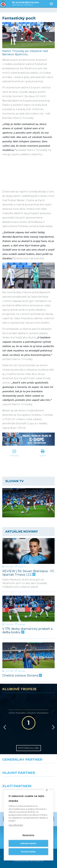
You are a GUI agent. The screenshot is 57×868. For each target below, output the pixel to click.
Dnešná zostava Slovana (22, 676)
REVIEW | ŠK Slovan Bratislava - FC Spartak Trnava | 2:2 (28, 573)
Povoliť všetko (28, 852)
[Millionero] (43, 782)
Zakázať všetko (28, 843)
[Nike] (29, 769)
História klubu (29, 748)
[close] (47, 790)
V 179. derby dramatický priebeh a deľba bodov (27, 631)
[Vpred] (53, 727)
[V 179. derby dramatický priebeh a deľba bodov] (28, 609)
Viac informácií (16, 825)
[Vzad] (4, 727)
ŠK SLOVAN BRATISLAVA (26, 4)
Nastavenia (28, 835)
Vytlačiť (43, 456)
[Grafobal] (14, 782)
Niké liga (22, 624)
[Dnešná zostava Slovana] (28, 655)
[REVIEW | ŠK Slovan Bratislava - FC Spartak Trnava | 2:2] (28, 551)
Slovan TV (22, 567)
